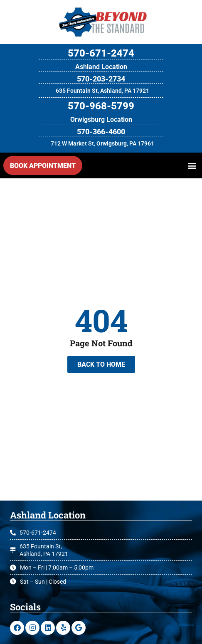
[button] (192, 166)
